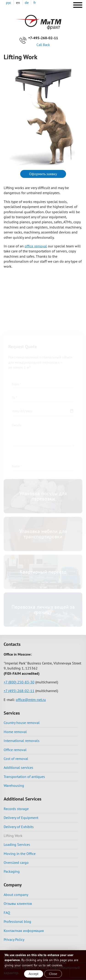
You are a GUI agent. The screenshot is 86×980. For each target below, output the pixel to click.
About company (16, 895)
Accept (34, 974)
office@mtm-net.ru (31, 700)
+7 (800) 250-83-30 (19, 682)
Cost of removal (16, 759)
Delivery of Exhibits (19, 827)
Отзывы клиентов (18, 903)
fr (35, 3)
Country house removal (22, 723)
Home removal (15, 732)
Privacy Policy (14, 939)
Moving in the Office (20, 854)
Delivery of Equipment (21, 818)
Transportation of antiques (24, 777)
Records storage (16, 809)
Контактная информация (24, 931)
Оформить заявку (43, 174)
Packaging (12, 871)
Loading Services (17, 844)
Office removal (15, 750)
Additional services (18, 767)
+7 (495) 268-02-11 (19, 691)
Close (53, 974)
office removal (36, 246)
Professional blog (17, 921)
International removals (22, 741)
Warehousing (14, 785)
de (27, 3)
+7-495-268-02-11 (43, 38)
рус (9, 3)
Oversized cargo (16, 862)
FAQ (7, 913)
